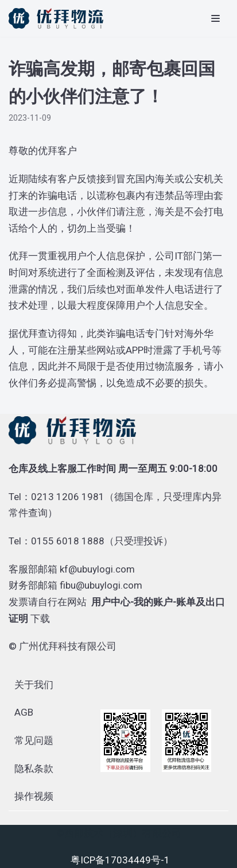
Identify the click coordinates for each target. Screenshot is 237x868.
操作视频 (34, 796)
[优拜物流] (59, 18)
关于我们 (34, 685)
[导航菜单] (215, 18)
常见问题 (34, 740)
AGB (24, 712)
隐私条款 (34, 769)
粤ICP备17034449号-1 (120, 860)
